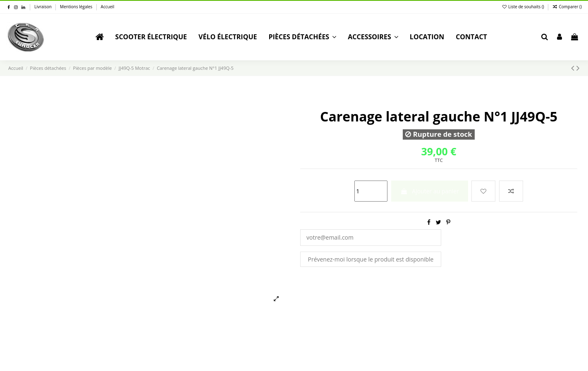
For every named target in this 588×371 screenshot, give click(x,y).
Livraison (43, 7)
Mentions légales (77, 7)
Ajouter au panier (430, 191)
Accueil (108, 7)
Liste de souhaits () (524, 7)
